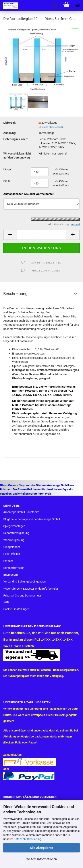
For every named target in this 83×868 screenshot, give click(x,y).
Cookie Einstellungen (16, 609)
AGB (6, 602)
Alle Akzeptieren (41, 848)
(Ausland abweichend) (51, 127)
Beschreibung (15, 294)
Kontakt (8, 561)
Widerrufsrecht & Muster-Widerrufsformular (31, 589)
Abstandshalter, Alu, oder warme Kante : (29, 194)
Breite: (7, 181)
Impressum (11, 575)
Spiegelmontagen (14, 526)
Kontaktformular (14, 568)
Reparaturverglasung (16, 533)
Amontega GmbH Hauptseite (21, 512)
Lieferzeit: (10, 123)
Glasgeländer (12, 547)
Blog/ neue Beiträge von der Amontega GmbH (32, 519)
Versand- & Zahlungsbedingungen (24, 582)
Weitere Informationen (42, 859)
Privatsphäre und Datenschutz (22, 596)
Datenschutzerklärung (27, 839)
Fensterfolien (12, 554)
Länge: (8, 169)
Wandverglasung (14, 540)
